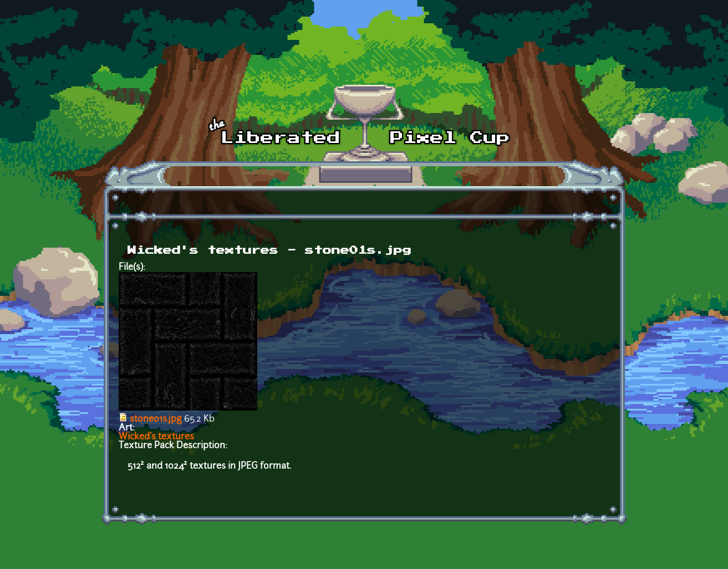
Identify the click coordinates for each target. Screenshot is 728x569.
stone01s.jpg (156, 419)
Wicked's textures (156, 437)
